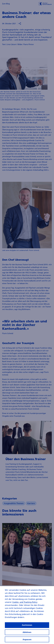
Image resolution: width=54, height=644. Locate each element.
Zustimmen (27, 627)
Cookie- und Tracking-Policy (25, 604)
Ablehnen (27, 634)
